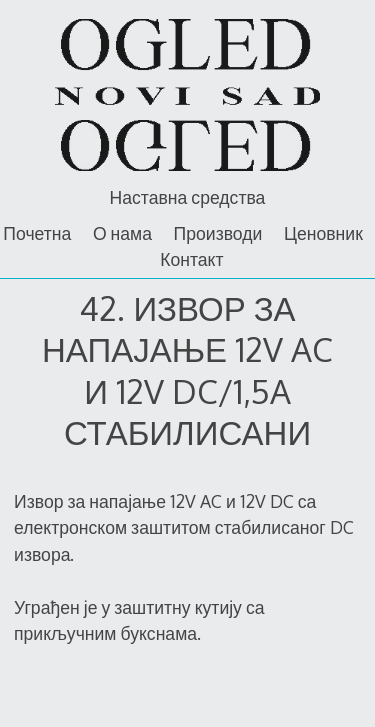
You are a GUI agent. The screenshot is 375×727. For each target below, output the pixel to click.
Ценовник (323, 233)
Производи (218, 233)
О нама (122, 233)
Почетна (37, 233)
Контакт (191, 259)
